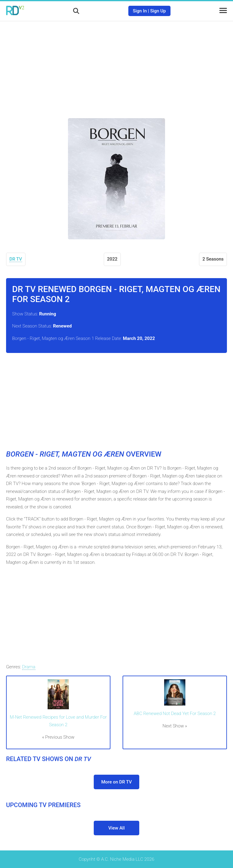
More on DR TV (117, 782)
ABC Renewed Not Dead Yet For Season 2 (175, 713)
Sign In (140, 11)
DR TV (16, 259)
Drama (29, 667)
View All (116, 828)
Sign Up (158, 11)
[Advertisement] (116, 65)
